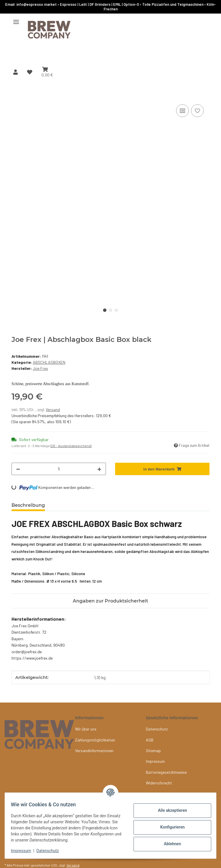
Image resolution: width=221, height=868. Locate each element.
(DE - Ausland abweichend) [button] (71, 446)
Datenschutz (51, 851)
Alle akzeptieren (169, 810)
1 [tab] (105, 310)
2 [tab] (110, 310)
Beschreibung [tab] (28, 505)
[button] (16, 72)
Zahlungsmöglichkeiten (95, 740)
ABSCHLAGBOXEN (49, 362)
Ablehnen (169, 844)
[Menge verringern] (18, 469)
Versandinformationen (94, 751)
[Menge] (59, 469)
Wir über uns (86, 729)
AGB (150, 740)
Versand (53, 409)
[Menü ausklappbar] (16, 19)
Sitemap (153, 751)
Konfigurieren (169, 827)
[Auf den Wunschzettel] (197, 111)
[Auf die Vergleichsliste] (182, 111)
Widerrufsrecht (159, 783)
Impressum (24, 851)
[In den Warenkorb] (16, 97)
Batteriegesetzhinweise (166, 772)
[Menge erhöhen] (99, 469)
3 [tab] (116, 310)
